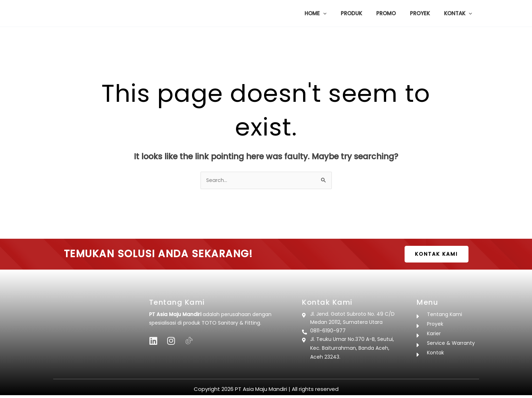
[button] (339, 13)
